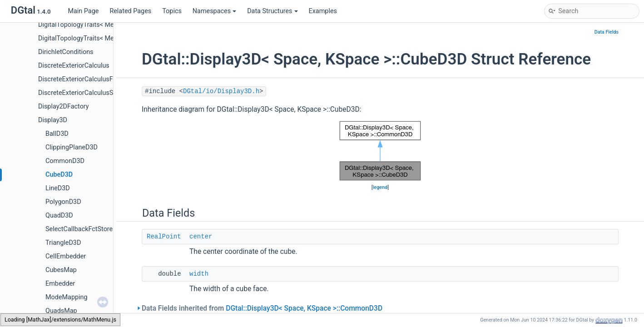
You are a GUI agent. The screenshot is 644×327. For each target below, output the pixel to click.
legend (380, 187)
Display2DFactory (64, 107)
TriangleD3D (63, 243)
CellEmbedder (66, 256)
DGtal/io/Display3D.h (221, 91)
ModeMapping (67, 297)
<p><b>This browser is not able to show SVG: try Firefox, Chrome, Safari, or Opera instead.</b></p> (380, 151)
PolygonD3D (63, 202)
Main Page (83, 11)
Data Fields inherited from (262, 308)
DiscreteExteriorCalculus (74, 66)
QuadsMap (61, 311)
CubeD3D (59, 175)
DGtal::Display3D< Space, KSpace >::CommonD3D (304, 308)
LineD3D (58, 188)
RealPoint (164, 237)
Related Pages (130, 11)
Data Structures (272, 11)
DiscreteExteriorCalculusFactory (84, 79)
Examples (323, 11)
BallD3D (57, 134)
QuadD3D (59, 216)
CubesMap (61, 270)
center (201, 237)
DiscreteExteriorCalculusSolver (83, 93)
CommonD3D (65, 161)
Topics (172, 11)
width (199, 274)
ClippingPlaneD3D (72, 147)
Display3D (53, 120)
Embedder (60, 284)
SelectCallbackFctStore (79, 229)
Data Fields (607, 32)
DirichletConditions (66, 52)
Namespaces (214, 11)
